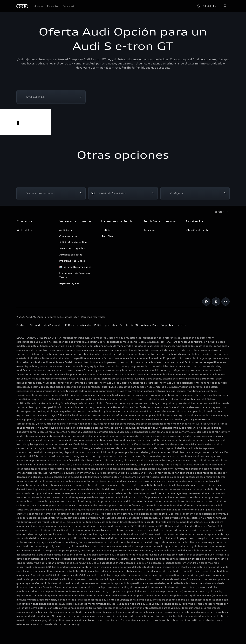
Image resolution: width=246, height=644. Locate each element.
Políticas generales (105, 325)
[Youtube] (225, 302)
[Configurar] (195, 193)
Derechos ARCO (129, 325)
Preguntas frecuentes (173, 325)
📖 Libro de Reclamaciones (75, 267)
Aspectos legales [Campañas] (69, 283)
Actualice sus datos (71, 255)
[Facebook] (206, 302)
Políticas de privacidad (78, 325)
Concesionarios (68, 236)
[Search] (225, 6)
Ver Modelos (24, 230)
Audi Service (67, 230)
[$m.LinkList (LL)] (51, 97)
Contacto (22, 325)
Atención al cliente (197, 230)
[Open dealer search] (206, 6)
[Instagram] (216, 302)
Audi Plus (107, 236)
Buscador (149, 230)
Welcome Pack (149, 325)
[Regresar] (221, 212)
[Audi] (22, 6)
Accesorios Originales (72, 248)
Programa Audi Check (72, 261)
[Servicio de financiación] (123, 193)
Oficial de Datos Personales (46, 325)
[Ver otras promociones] (51, 193)
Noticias (106, 230)
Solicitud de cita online (73, 242)
